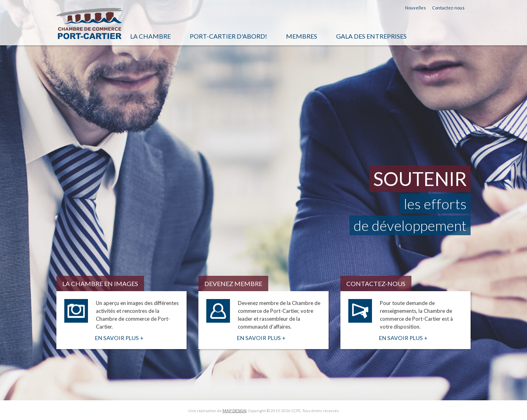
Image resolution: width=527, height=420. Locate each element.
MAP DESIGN (235, 411)
